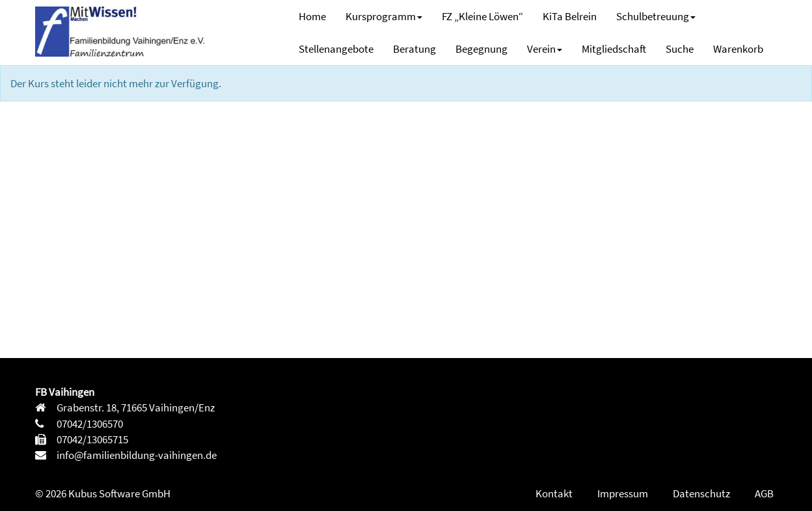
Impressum (623, 493)
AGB (764, 493)
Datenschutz (701, 493)
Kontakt (554, 493)
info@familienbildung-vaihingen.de (136, 455)
